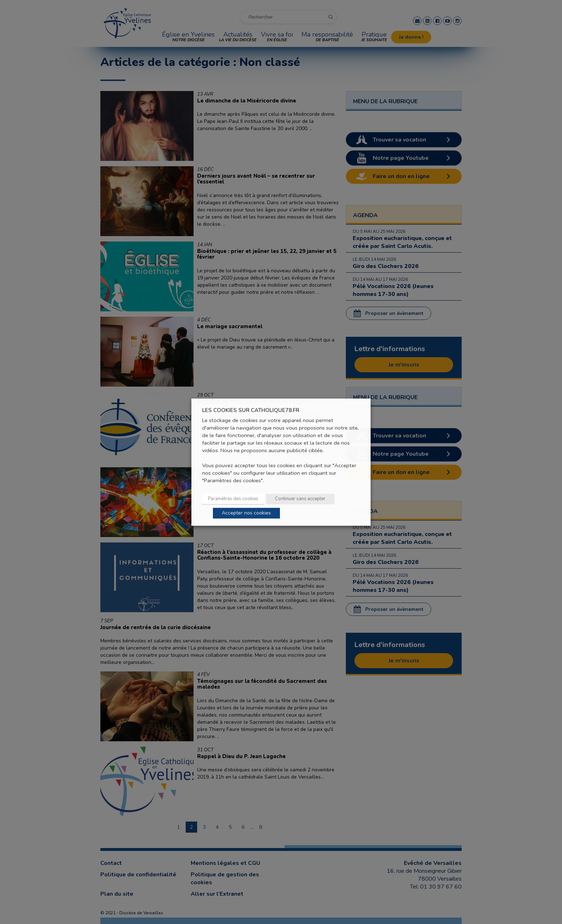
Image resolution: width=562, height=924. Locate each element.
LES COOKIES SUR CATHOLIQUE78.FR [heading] (251, 410)
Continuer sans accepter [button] (300, 499)
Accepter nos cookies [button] (246, 513)
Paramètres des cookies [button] (233, 499)
